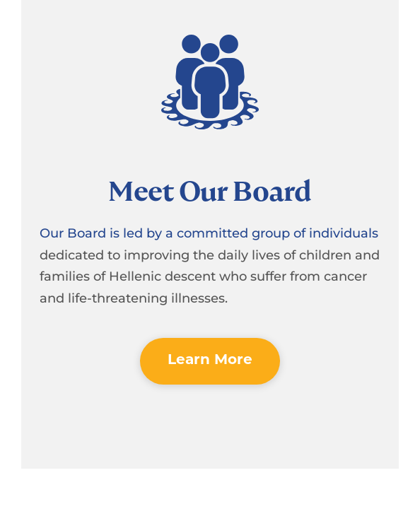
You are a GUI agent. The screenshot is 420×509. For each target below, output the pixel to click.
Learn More (210, 361)
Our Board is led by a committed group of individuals (209, 233)
